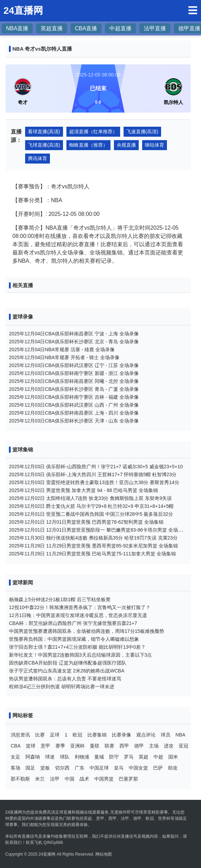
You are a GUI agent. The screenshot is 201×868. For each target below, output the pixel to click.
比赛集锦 (97, 735)
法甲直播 (155, 28)
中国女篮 (138, 768)
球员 (166, 735)
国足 (30, 768)
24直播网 (47, 854)
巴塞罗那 (128, 779)
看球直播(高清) (44, 132)
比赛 (40, 735)
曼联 (95, 746)
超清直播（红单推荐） (93, 132)
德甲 (139, 746)
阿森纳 (33, 757)
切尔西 (62, 768)
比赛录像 (121, 735)
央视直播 (126, 145)
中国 (70, 779)
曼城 (99, 757)
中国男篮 (104, 779)
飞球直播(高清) (44, 145)
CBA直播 (86, 28)
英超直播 (52, 28)
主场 (154, 746)
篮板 (45, 768)
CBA (16, 746)
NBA (181, 735)
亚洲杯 (77, 746)
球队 (65, 757)
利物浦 (82, 757)
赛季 (60, 746)
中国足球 (99, 768)
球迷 (50, 757)
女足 (15, 757)
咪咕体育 (155, 145)
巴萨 (158, 768)
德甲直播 (189, 28)
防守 (114, 757)
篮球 (31, 746)
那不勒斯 (20, 779)
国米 (173, 757)
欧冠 (77, 735)
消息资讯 (20, 735)
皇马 (119, 768)
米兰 (40, 779)
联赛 (109, 746)
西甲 (124, 746)
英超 (144, 757)
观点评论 (146, 735)
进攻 (169, 746)
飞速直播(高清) (142, 132)
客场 (15, 768)
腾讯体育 (38, 158)
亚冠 (183, 746)
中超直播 (120, 28)
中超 (158, 757)
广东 (80, 768)
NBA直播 (17, 28)
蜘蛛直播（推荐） (88, 145)
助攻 (173, 768)
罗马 (129, 757)
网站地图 (104, 854)
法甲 (55, 779)
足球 (55, 735)
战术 (84, 779)
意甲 (45, 746)
